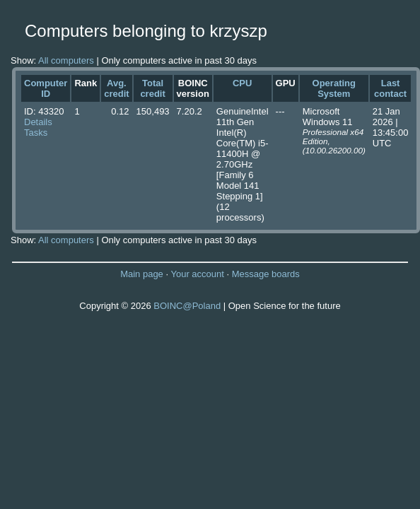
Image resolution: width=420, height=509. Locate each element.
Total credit (152, 88)
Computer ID (46, 88)
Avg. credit (116, 88)
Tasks (36, 133)
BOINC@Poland (187, 306)
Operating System (334, 88)
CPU (242, 83)
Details (38, 122)
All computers (66, 60)
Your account (197, 274)
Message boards (266, 274)
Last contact (390, 88)
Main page (142, 274)
